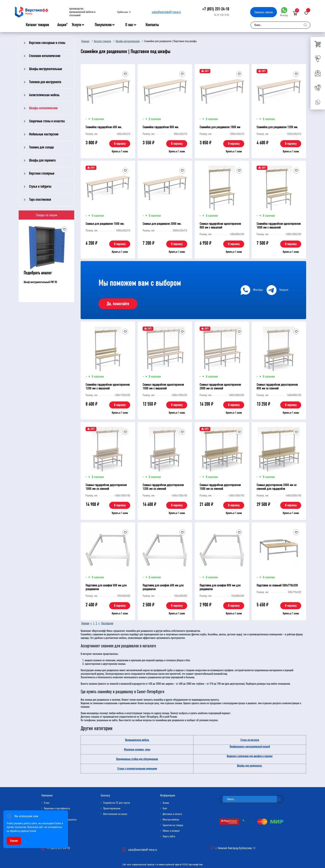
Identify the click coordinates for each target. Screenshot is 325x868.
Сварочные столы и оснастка (47, 121)
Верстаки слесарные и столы (47, 43)
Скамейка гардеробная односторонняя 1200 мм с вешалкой (108, 386)
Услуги (76, 25)
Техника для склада (41, 147)
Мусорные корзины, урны (137, 749)
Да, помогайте (118, 304)
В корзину (120, 144)
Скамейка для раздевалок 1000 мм (220, 127)
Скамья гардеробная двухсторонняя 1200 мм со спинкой (163, 487)
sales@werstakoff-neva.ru (166, 12)
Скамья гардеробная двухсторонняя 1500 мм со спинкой (220, 487)
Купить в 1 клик (120, 151)
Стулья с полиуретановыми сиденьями (137, 769)
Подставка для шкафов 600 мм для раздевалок (163, 587)
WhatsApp (284, 12)
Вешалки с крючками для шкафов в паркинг (250, 756)
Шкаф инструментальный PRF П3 (40, 282)
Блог (165, 808)
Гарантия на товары (173, 825)
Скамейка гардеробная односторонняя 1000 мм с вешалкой (279, 226)
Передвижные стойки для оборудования (137, 759)
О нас (129, 25)
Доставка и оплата (172, 814)
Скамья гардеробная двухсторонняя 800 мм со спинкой (277, 386)
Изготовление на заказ (115, 814)
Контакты (152, 25)
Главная (85, 41)
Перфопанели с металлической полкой (250, 747)
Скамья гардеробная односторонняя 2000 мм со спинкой (220, 386)
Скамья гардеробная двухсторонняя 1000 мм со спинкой (106, 487)
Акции (62, 25)
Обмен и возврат (171, 831)
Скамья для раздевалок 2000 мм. (162, 224)
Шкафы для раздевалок (250, 766)
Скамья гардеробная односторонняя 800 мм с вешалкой (220, 226)
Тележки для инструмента (45, 82)
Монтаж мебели (171, 820)
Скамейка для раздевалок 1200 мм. (277, 127)
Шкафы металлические (43, 108)
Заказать (264, 12)
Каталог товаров (37, 25)
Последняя (107, 623)
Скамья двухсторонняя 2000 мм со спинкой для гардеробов (276, 487)
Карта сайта (169, 836)
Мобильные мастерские (44, 134)
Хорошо (14, 841)
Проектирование (112, 808)
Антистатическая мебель (44, 95)
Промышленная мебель (137, 740)
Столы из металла (250, 740)
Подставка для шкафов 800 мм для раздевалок (220, 587)
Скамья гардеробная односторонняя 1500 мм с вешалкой (163, 386)
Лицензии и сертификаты (57, 808)
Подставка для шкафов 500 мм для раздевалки (106, 587)
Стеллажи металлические (45, 56)
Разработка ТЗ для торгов (117, 803)
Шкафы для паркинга (42, 160)
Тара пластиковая (40, 200)
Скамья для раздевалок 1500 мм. (105, 224)
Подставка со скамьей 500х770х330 (277, 585)
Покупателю (103, 25)
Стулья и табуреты (40, 187)
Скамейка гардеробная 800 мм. (161, 127)
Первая (85, 623)
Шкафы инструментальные (45, 69)
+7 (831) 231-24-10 (216, 9)
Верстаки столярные (42, 173)
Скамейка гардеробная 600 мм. (104, 127)
